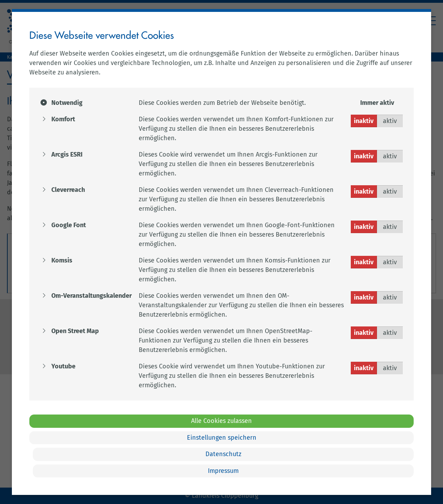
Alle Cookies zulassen (221, 421)
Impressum (223, 471)
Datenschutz (223, 454)
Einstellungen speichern (222, 438)
